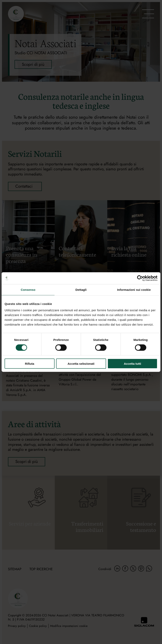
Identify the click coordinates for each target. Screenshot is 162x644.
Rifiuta (30, 363)
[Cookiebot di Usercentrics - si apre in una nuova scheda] (140, 278)
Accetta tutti (132, 363)
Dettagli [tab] (81, 290)
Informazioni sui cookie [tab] (134, 290)
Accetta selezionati (81, 363)
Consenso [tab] (28, 290)
